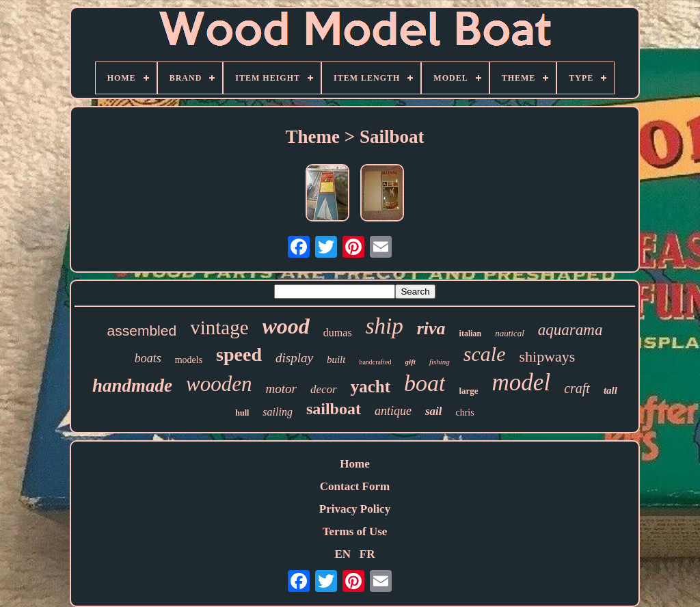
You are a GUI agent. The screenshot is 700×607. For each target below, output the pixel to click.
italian (471, 334)
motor (281, 389)
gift (410, 362)
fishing (440, 362)
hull (242, 413)
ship (385, 326)
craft (577, 388)
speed (239, 354)
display (294, 358)
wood (286, 326)
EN (342, 554)
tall (610, 390)
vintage (219, 327)
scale (485, 354)
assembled (142, 331)
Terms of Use (355, 531)
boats (148, 358)
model (522, 382)
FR (367, 554)
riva (431, 328)
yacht (371, 387)
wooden (219, 384)
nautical (510, 333)
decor (324, 389)
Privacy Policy (355, 509)
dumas (338, 333)
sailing (278, 412)
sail (434, 411)
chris (465, 413)
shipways (547, 356)
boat (425, 383)
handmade (132, 386)
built (336, 360)
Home (354, 464)
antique (393, 411)
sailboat (334, 409)
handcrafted (375, 362)
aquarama (570, 330)
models (189, 360)
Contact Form (355, 486)
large (468, 391)
